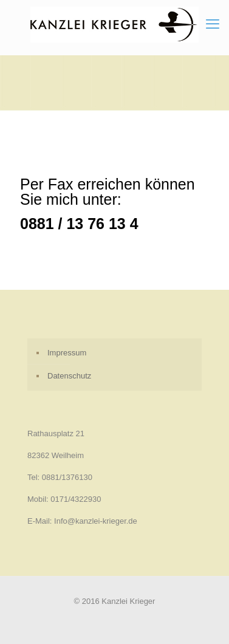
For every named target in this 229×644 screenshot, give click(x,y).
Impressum (67, 353)
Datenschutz (69, 376)
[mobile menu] (213, 24)
